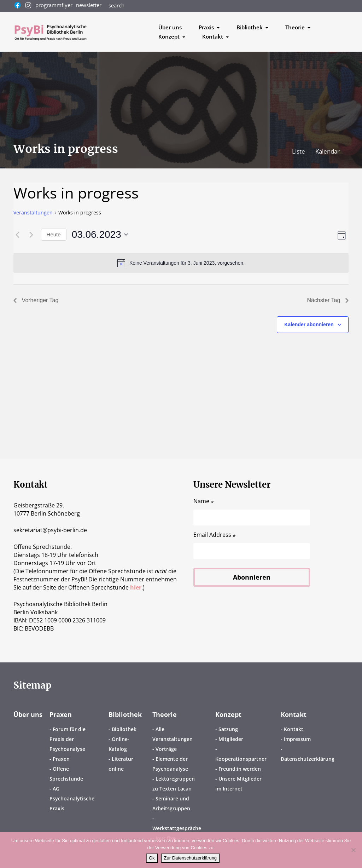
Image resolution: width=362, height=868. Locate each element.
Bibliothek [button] (250, 27)
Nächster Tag (328, 300)
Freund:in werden (240, 769)
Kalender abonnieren (309, 324)
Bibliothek (125, 714)
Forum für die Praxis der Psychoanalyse (68, 739)
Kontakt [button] (213, 36)
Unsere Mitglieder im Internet (238, 784)
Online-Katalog (119, 744)
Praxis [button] (207, 27)
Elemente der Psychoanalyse (170, 764)
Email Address (215, 535)
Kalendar (328, 151)
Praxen (61, 714)
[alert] (181, 263)
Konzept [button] (170, 36)
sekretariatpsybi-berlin (50, 530)
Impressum (297, 739)
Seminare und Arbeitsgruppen (171, 803)
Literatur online (121, 764)
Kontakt (294, 714)
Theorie (165, 714)
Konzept (228, 714)
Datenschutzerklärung (308, 759)
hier (136, 587)
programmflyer (54, 5)
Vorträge (166, 749)
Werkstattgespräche (177, 828)
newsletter (89, 5)
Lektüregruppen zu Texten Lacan (174, 784)
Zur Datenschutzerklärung (191, 858)
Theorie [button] (296, 27)
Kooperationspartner (241, 759)
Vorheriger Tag (36, 300)
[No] (353, 850)
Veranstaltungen (33, 212)
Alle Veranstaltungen (173, 734)
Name (204, 501)
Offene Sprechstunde (66, 774)
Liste (299, 151)
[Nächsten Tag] (31, 235)
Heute (54, 234)
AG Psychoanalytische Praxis (72, 798)
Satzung (228, 729)
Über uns (170, 27)
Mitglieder (231, 739)
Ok (152, 858)
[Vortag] (18, 235)
